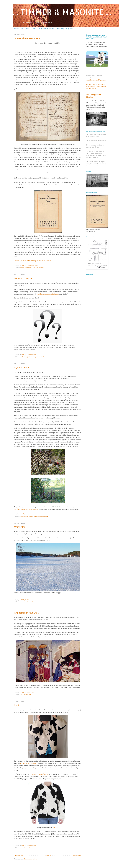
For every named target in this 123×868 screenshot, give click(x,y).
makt (30, 694)
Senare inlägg (19, 855)
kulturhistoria (29, 268)
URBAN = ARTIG (23, 278)
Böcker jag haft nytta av (65, 29)
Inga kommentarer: (33, 265)
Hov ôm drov (18, 29)
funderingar (23, 357)
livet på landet (36, 357)
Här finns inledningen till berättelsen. (26, 509)
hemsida (55, 828)
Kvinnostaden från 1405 (26, 613)
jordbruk (31, 516)
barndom (23, 602)
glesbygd (29, 357)
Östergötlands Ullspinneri (29, 763)
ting (34, 268)
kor (21, 848)
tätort (42, 357)
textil (29, 848)
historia (22, 268)
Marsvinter (20, 527)
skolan (27, 602)
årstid (31, 602)
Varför (34, 29)
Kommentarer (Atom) (31, 859)
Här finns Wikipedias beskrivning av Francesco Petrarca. (33, 261)
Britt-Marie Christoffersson (39, 774)
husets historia (24, 516)
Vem (27, 29)
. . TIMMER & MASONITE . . (62, 12)
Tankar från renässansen (27, 38)
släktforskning (44, 516)
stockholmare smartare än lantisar (48, 294)
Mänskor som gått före (47, 29)
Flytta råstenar (22, 368)
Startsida (48, 855)
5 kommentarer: (32, 600)
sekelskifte (37, 516)
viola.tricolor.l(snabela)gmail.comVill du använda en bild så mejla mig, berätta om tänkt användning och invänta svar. (96, 84)
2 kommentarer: (32, 355)
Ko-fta (17, 705)
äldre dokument (40, 268)
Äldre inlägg (77, 855)
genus (22, 694)
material (25, 848)
